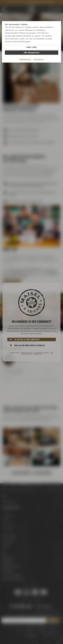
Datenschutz (25, 59)
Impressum (39, 59)
